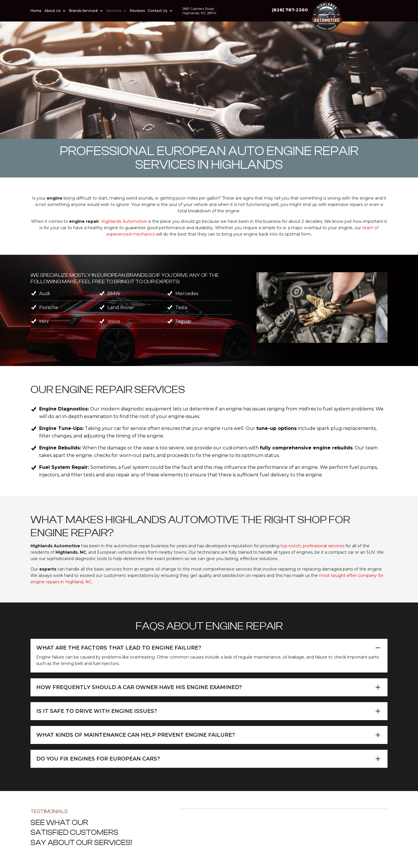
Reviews (137, 11)
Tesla (181, 307)
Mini (44, 321)
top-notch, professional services (312, 546)
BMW (114, 294)
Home (36, 11)
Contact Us (157, 11)
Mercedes (187, 294)
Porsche (49, 307)
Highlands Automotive (124, 221)
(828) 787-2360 (370, 10)
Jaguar (183, 321)
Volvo (114, 321)
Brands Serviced (83, 11)
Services (114, 11)
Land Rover (121, 307)
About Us (52, 11)
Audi (45, 294)
